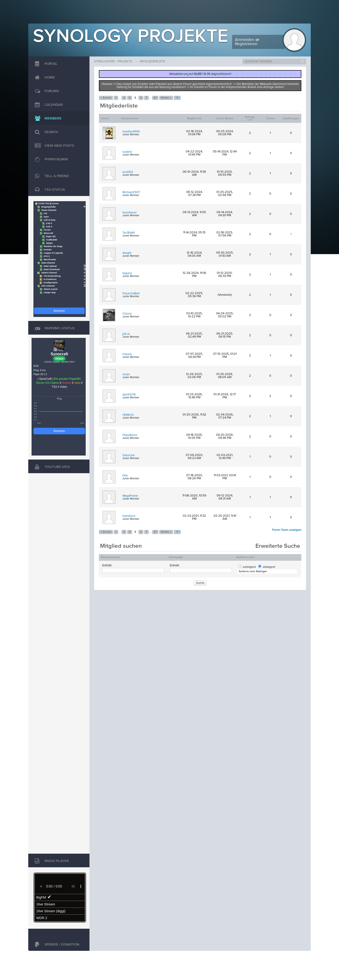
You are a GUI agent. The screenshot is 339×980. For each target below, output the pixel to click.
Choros (127, 314)
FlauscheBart (131, 294)
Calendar (48, 105)
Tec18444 (129, 233)
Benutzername (111, 557)
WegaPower (130, 496)
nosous (127, 354)
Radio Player (51, 861)
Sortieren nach (245, 557)
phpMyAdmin (52, 159)
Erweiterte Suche (278, 546)
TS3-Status (49, 190)
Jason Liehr (300, 958)
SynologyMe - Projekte (113, 62)
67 (155, 98)
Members (47, 119)
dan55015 (129, 395)
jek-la (126, 334)
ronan (126, 374)
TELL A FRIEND (51, 176)
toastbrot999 (131, 132)
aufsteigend (249, 567)
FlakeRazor (130, 435)
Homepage (176, 557)
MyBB (51, 958)
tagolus (127, 273)
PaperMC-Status (54, 328)
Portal (45, 64)
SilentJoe (129, 455)
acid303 (128, 172)
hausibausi (129, 213)
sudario (127, 152)
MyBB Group (68, 958)
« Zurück (106, 98)
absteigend (269, 567)
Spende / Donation (56, 945)
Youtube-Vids (51, 467)
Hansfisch (129, 516)
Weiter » (166, 98)
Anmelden (244, 40)
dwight (127, 253)
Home (44, 78)
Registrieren (246, 44)
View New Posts (53, 146)
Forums (46, 91)
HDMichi (128, 415)
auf (250, 120)
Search (45, 132)
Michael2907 (131, 192)
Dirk (125, 476)
